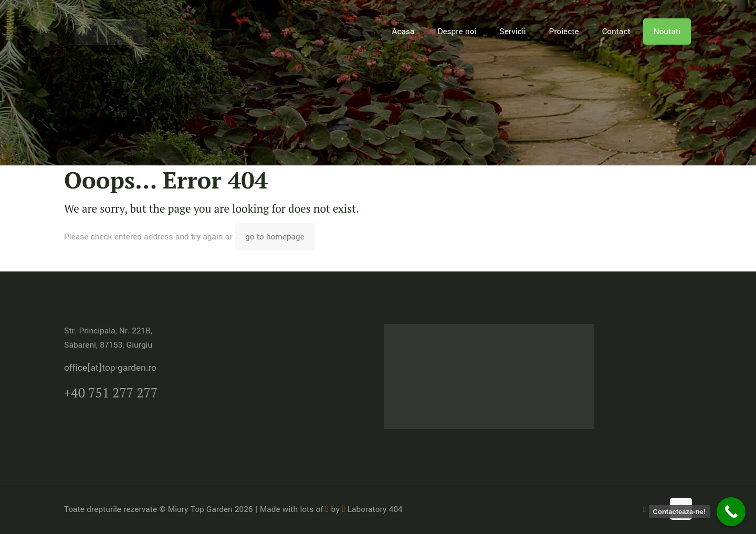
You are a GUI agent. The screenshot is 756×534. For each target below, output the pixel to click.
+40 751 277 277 (111, 392)
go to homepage (275, 237)
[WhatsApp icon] (644, 510)
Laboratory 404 (372, 509)
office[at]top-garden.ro (110, 368)
